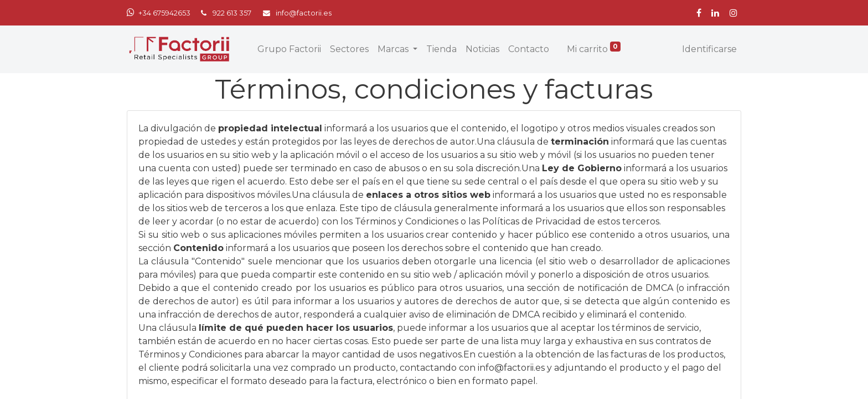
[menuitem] (289, 49)
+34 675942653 (164, 13)
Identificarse (709, 49)
